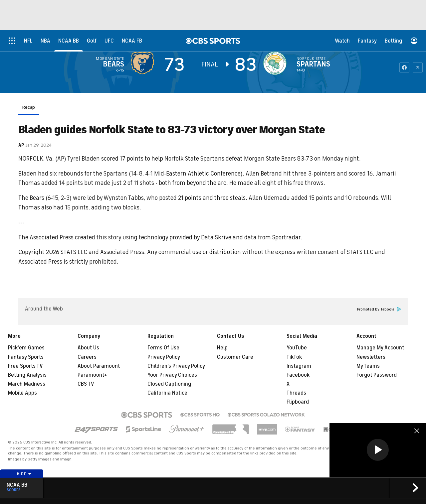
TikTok (294, 357)
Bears (113, 64)
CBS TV (86, 384)
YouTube (297, 348)
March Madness (27, 384)
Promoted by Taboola (379, 309)
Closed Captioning (169, 384)
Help (222, 348)
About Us (88, 348)
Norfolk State (311, 59)
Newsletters (371, 357)
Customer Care (235, 357)
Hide (24, 474)
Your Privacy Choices (172, 375)
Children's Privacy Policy (176, 366)
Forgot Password (377, 375)
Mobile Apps (22, 393)
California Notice (167, 393)
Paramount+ (92, 375)
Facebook (298, 375)
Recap (29, 107)
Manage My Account (380, 348)
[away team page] (144, 63)
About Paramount (99, 366)
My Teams (368, 366)
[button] (378, 450)
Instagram (299, 366)
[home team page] (277, 63)
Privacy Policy (164, 357)
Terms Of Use (163, 348)
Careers (87, 357)
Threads (296, 393)
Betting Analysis (27, 375)
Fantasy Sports (26, 357)
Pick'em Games (26, 348)
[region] (378, 450)
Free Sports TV (25, 366)
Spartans (313, 64)
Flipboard (298, 402)
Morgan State (110, 59)
